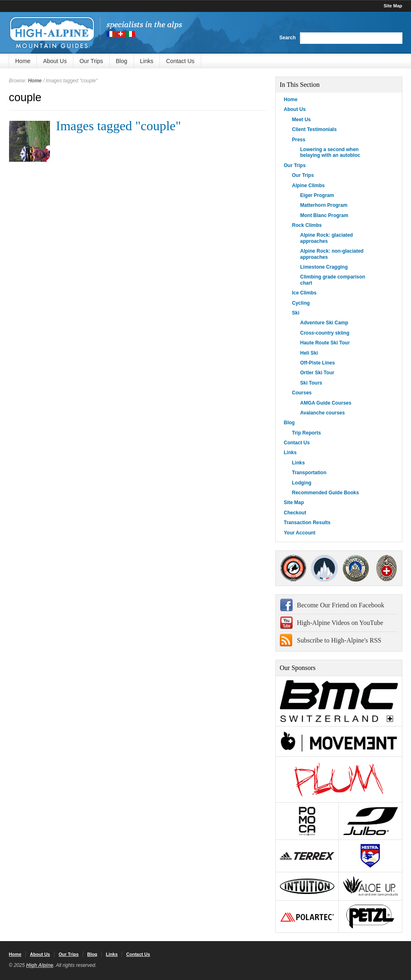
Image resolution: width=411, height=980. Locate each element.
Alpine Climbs (309, 186)
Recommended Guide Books (326, 493)
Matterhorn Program (324, 205)
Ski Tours (311, 383)
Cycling (301, 303)
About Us (55, 61)
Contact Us (180, 61)
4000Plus (386, 568)
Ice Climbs (304, 293)
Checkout (295, 513)
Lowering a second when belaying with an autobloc (330, 152)
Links (147, 61)
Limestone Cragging (324, 267)
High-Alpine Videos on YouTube (340, 623)
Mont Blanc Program (324, 215)
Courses (302, 393)
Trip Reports (307, 433)
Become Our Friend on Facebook (341, 605)
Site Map (393, 6)
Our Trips (91, 61)
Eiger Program (317, 195)
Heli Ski (309, 353)
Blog (122, 61)
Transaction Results (307, 523)
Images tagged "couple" (119, 126)
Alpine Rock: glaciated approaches (327, 238)
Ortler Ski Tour (317, 373)
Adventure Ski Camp (324, 323)
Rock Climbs (307, 225)
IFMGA (356, 568)
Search (287, 38)
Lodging (302, 483)
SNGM (325, 568)
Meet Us (302, 120)
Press (299, 140)
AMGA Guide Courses (326, 403)
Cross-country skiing (325, 333)
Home (23, 61)
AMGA (294, 568)
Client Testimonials (314, 129)
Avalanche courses (323, 413)
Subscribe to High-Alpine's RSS (339, 640)
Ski (296, 313)
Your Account (300, 533)
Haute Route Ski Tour (325, 343)
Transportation (309, 473)
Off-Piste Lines (318, 363)
